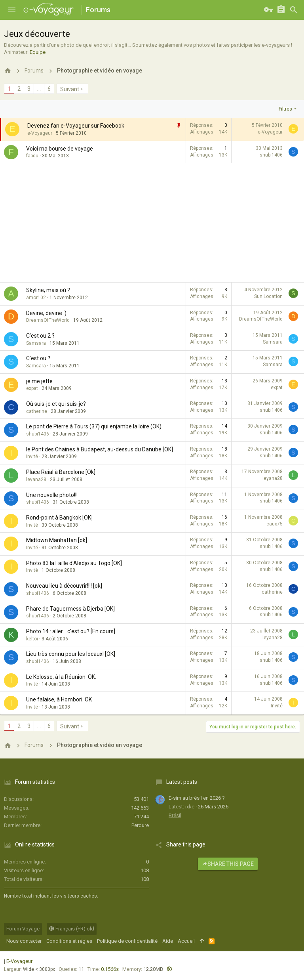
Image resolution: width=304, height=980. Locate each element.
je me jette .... (42, 381)
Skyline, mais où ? (48, 290)
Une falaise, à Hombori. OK (59, 699)
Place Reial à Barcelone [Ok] (61, 472)
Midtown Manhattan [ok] (57, 540)
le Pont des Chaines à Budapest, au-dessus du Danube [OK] (100, 449)
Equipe (38, 52)
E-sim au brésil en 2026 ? (197, 798)
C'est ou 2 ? (40, 336)
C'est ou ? (38, 358)
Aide (168, 941)
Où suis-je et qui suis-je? (56, 404)
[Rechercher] (294, 10)
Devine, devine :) (46, 313)
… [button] (39, 89)
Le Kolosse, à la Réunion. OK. (61, 677)
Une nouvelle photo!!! (52, 495)
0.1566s (110, 969)
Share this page (228, 864)
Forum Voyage (23, 929)
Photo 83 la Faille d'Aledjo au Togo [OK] (74, 563)
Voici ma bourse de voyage (60, 149)
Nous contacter (24, 941)
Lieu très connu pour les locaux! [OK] (71, 654)
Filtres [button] (285, 109)
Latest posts (182, 782)
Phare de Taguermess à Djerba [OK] (70, 609)
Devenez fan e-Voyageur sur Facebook (76, 126)
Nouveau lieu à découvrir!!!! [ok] (64, 586)
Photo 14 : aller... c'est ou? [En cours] (71, 631)
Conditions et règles (69, 941)
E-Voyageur (19, 961)
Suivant (70, 89)
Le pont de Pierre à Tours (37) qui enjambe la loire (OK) (94, 426)
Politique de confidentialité (127, 941)
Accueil (186, 941)
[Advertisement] (152, 223)
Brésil (175, 815)
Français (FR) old (72, 929)
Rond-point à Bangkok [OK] (59, 518)
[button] (12, 10)
